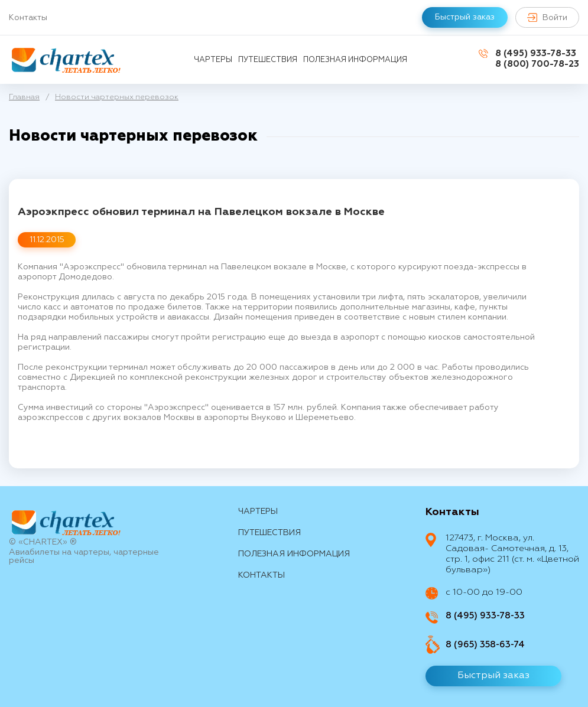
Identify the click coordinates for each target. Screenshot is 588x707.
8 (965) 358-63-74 (485, 645)
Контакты (28, 18)
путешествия (268, 60)
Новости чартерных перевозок (117, 97)
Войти (547, 17)
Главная (24, 97)
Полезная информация (355, 60)
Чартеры (213, 60)
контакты (261, 575)
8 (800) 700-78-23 (537, 64)
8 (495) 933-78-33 (536, 53)
